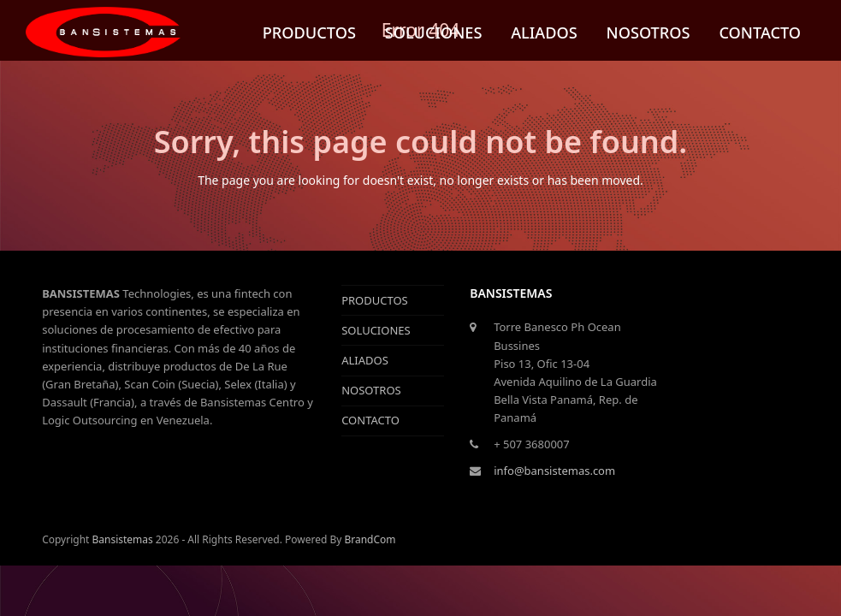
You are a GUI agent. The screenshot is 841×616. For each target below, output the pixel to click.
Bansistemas (122, 539)
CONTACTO (370, 420)
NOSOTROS (371, 390)
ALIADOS (365, 360)
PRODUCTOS (375, 300)
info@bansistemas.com (554, 471)
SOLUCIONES (376, 330)
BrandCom (370, 539)
